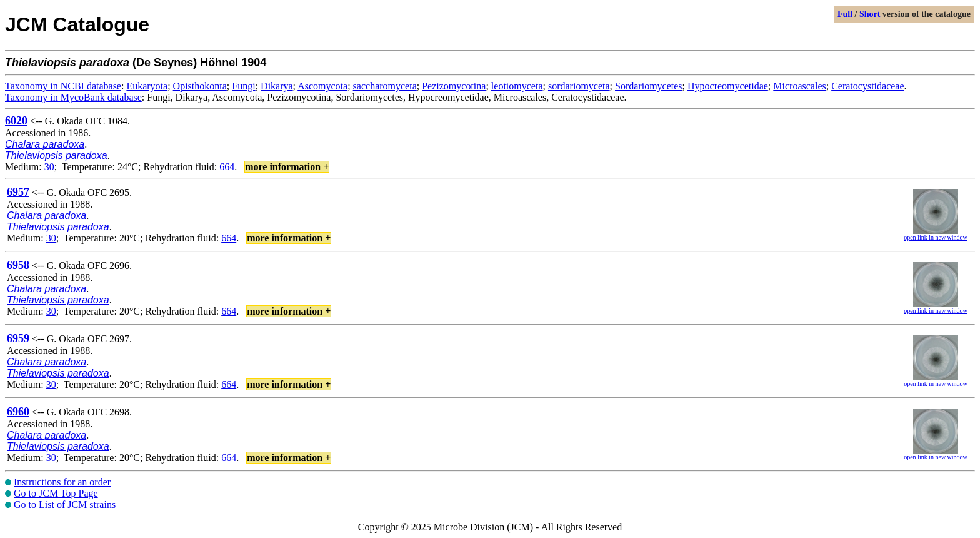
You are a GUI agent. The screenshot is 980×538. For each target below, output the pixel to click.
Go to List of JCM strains (65, 505)
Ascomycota (322, 86)
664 (227, 167)
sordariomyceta (579, 86)
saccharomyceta (385, 86)
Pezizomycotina (454, 86)
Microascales (799, 86)
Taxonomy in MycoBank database (73, 97)
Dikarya (277, 86)
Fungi (243, 86)
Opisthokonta (200, 86)
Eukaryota (147, 86)
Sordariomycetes (649, 86)
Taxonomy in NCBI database (63, 86)
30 (49, 167)
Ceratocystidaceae (867, 86)
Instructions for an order (62, 482)
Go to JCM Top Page (56, 493)
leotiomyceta (517, 86)
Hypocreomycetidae (728, 86)
